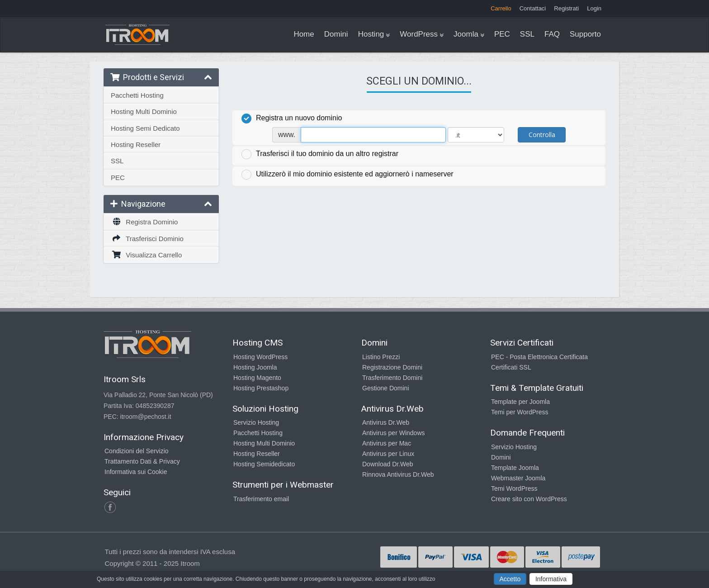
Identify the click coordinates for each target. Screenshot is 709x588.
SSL (527, 34)
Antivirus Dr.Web (386, 422)
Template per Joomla (520, 402)
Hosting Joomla (255, 367)
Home (304, 34)
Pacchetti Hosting (137, 95)
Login (594, 8)
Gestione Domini (386, 388)
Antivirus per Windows (394, 433)
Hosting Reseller (136, 145)
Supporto (585, 34)
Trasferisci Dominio (147, 238)
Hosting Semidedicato (264, 464)
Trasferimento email (261, 499)
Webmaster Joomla (518, 478)
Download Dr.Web (388, 464)
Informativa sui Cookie (136, 472)
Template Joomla (515, 468)
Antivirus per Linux (388, 454)
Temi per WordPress (520, 412)
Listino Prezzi (381, 357)
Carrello (501, 8)
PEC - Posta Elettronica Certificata (539, 357)
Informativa (551, 579)
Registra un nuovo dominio (292, 119)
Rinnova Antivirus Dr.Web (398, 474)
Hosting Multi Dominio (144, 111)
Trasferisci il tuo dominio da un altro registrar (320, 154)
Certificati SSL (511, 367)
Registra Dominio (144, 222)
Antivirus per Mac (387, 443)
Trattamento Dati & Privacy (142, 461)
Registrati (566, 8)
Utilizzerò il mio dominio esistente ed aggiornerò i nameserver (347, 175)
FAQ (552, 34)
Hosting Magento (257, 378)
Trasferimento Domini (392, 378)
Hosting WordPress (260, 357)
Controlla (542, 135)
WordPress (419, 34)
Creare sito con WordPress (529, 499)
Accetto (510, 579)
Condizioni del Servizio (137, 451)
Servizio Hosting (256, 422)
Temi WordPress (514, 488)
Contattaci (533, 8)
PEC (502, 34)
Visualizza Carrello (146, 255)
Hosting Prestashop (261, 388)
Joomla (466, 34)
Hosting (371, 34)
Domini (336, 34)
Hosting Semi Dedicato (145, 128)
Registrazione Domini (392, 367)
